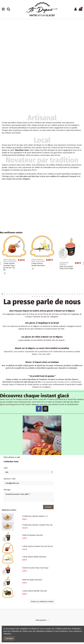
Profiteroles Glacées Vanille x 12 (10, 262)
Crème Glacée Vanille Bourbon (34, 557)
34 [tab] (80, 294)
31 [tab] (72, 294)
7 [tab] (14, 294)
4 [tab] (7, 294)
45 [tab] (52, 296)
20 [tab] (46, 294)
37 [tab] (32, 296)
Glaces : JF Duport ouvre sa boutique (42, 362)
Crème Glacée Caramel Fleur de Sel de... (38, 546)
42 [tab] (44, 296)
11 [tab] (24, 294)
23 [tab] (53, 294)
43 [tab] (47, 296)
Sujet (6, 468)
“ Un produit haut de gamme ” (42, 376)
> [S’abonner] (79, 457)
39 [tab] (37, 296)
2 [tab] (2, 294)
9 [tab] (19, 294)
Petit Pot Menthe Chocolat (67, 268)
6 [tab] (12, 294)
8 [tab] (17, 294)
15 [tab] (34, 294)
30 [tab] (70, 294)
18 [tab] (41, 294)
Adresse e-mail (10, 479)
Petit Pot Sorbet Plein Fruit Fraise (35, 568)
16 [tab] (36, 294)
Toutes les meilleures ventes (42, 602)
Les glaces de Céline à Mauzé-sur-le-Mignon (42, 337)
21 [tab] (48, 294)
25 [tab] (58, 294)
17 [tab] (38, 294)
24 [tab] (55, 294)
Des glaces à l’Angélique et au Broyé (42, 323)
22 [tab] (50, 294)
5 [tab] (9, 294)
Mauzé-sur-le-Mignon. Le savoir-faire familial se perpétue (42, 348)
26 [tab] (60, 294)
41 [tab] (42, 296)
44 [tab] (49, 296)
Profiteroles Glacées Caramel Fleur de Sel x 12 (37, 263)
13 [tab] (29, 294)
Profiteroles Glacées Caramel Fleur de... (38, 525)
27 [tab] (63, 294)
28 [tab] (65, 294)
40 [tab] (40, 296)
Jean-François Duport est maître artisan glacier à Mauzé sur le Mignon (42, 311)
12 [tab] (26, 294)
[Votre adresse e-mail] (39, 457)
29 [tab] (67, 294)
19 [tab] (43, 294)
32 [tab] (75, 294)
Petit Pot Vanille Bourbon (32, 580)
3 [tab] (4, 294)
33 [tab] (77, 294)
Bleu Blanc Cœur (22, 150)
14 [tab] (31, 294)
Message (7, 490)
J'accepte (9, 638)
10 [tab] (21, 294)
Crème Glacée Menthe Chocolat (34, 591)
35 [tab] (82, 294)
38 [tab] (35, 296)
